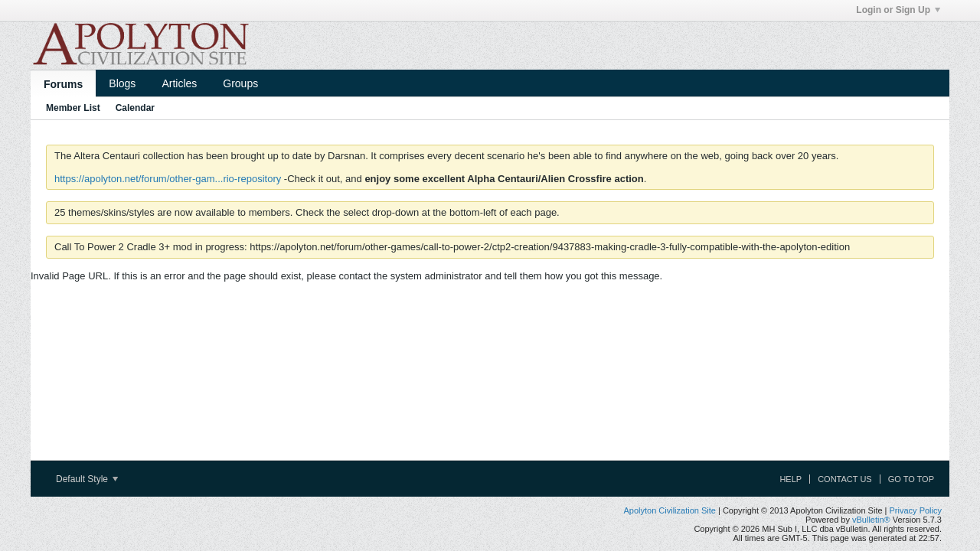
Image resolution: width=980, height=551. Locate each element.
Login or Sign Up (898, 10)
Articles (179, 83)
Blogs (122, 83)
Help (791, 479)
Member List (73, 108)
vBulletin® (871, 520)
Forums (63, 84)
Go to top (911, 479)
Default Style (87, 479)
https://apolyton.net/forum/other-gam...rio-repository (168, 179)
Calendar (135, 108)
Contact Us (845, 479)
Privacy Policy (916, 510)
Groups (240, 83)
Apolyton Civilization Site (669, 510)
